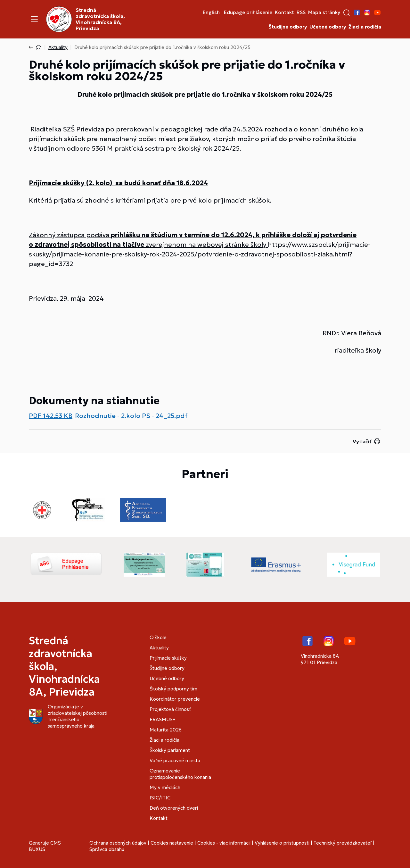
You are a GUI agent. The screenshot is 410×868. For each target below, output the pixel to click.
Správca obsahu (107, 849)
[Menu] (34, 19)
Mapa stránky (324, 13)
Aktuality (58, 47)
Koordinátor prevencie (175, 699)
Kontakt (284, 13)
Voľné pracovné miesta (175, 760)
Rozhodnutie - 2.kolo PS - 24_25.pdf (131, 416)
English (211, 13)
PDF (51, 416)
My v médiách (165, 787)
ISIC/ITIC (160, 798)
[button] (347, 13)
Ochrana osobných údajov (118, 843)
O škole (158, 637)
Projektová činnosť (170, 709)
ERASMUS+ (163, 719)
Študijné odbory (288, 27)
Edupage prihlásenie (248, 13)
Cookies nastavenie (172, 843)
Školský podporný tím (173, 689)
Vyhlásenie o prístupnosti (282, 843)
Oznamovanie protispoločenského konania (180, 774)
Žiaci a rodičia (365, 27)
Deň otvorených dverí (174, 808)
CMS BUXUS (45, 846)
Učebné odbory (328, 27)
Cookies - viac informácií (224, 843)
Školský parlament (170, 750)
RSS (301, 13)
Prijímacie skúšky (168, 658)
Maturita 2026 (166, 730)
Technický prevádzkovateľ (343, 843)
